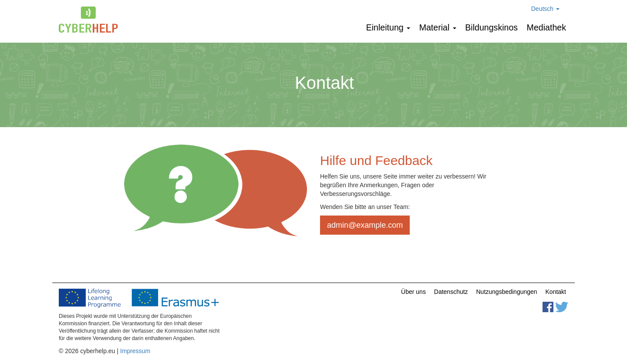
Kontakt (556, 292)
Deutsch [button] (545, 9)
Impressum (135, 351)
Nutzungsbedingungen (507, 292)
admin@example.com (365, 225)
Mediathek (546, 27)
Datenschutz (451, 292)
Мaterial (438, 27)
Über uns (413, 292)
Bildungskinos (491, 27)
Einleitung (388, 27)
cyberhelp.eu (92, 20)
